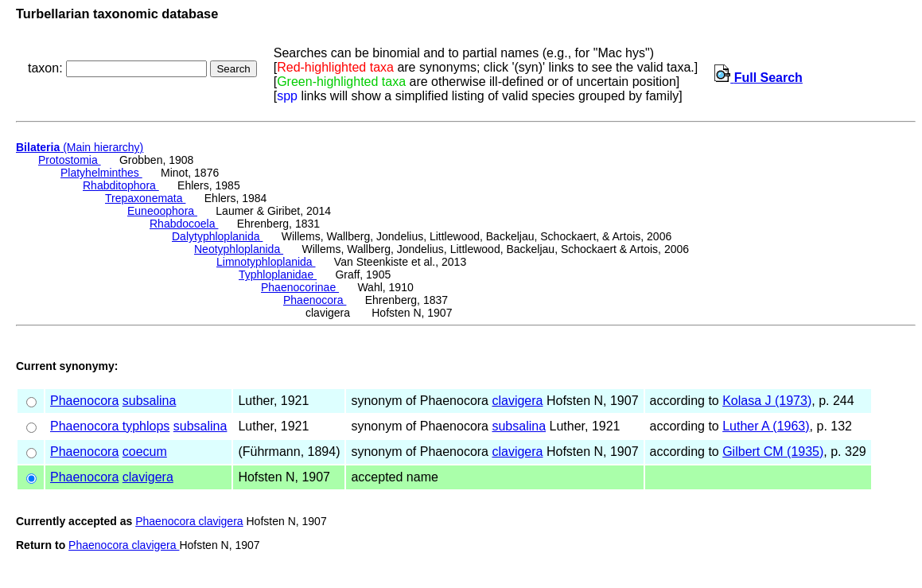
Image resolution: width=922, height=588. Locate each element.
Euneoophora (162, 211)
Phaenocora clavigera (189, 521)
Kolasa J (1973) (767, 401)
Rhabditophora (121, 185)
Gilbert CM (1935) (773, 452)
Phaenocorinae (300, 287)
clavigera (517, 401)
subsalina (150, 401)
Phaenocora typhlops (110, 426)
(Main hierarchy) (80, 147)
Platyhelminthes (101, 173)
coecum (145, 452)
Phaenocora (315, 300)
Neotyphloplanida (239, 249)
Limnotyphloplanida (266, 262)
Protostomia (70, 160)
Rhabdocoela (184, 224)
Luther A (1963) (766, 426)
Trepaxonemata (145, 198)
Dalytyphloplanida (217, 236)
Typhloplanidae (278, 275)
